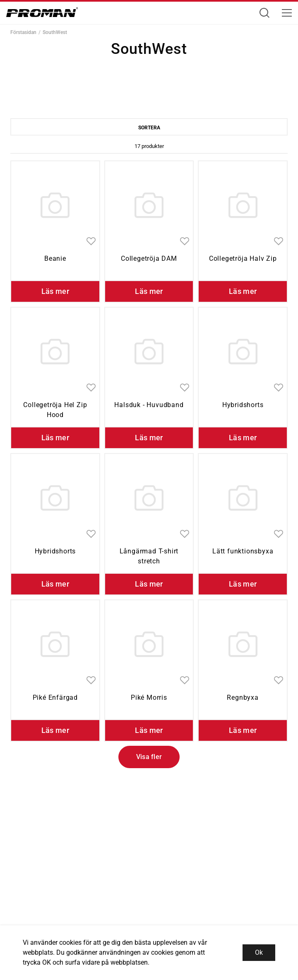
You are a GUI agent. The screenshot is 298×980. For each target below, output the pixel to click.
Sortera (149, 128)
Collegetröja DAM (149, 258)
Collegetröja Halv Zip (243, 258)
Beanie (55, 258)
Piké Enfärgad (55, 697)
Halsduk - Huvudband (149, 405)
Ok (259, 952)
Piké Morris (149, 697)
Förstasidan (23, 32)
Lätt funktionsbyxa (243, 551)
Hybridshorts (243, 405)
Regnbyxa (243, 697)
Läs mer (55, 291)
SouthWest (55, 32)
